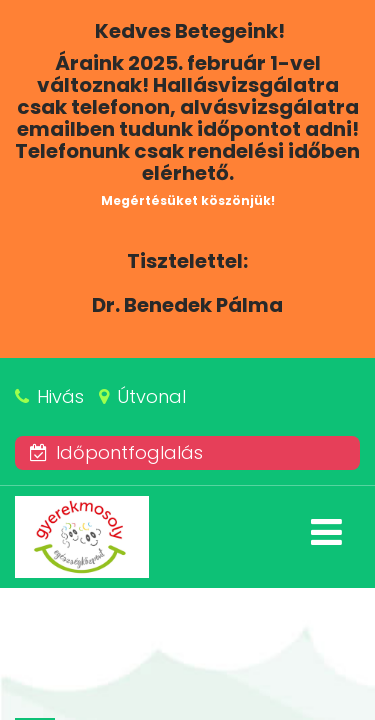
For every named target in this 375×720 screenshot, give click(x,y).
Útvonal (151, 396)
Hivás (60, 396)
